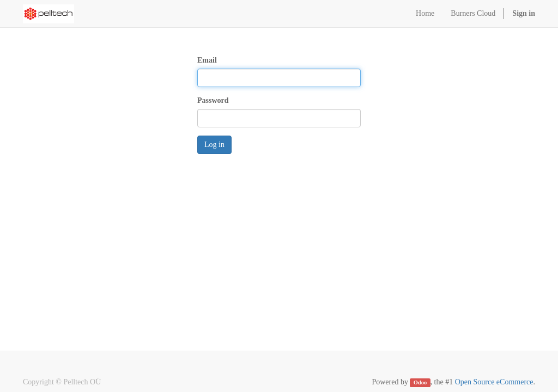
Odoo (420, 382)
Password (213, 100)
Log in (214, 145)
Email (207, 60)
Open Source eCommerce (494, 382)
